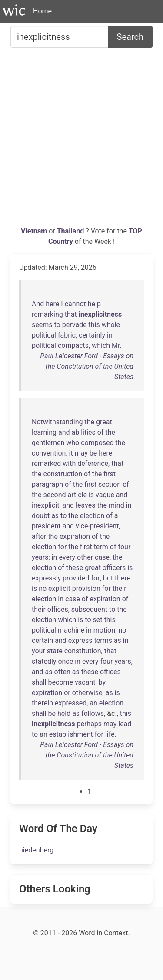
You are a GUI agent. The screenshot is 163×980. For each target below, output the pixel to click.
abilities (84, 432)
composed (97, 443)
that (71, 314)
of (101, 432)
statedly (44, 661)
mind (116, 505)
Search (130, 37)
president (46, 526)
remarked (46, 464)
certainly (92, 335)
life (110, 734)
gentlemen (48, 443)
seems (42, 325)
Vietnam (35, 231)
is (91, 495)
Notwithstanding (57, 422)
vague (105, 495)
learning (44, 432)
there (123, 578)
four (124, 547)
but (108, 578)
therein (42, 703)
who (73, 443)
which (101, 346)
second (55, 495)
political (44, 335)
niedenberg (36, 850)
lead (125, 724)
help (94, 304)
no (43, 588)
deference (93, 464)
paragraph (47, 484)
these (75, 568)
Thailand (71, 231)
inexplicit (45, 505)
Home (42, 11)
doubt (41, 516)
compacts (73, 346)
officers (114, 568)
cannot (75, 304)
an (93, 703)
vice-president (97, 526)
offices (58, 609)
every (67, 557)
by (102, 682)
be (93, 453)
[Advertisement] (81, 140)
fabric (67, 335)
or (67, 693)
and (64, 432)
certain (42, 641)
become (61, 682)
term (101, 547)
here (52, 304)
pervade (75, 325)
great (104, 422)
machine (71, 630)
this (94, 325)
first (110, 474)
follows (93, 713)
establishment (71, 734)
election (92, 516)
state (55, 651)
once (65, 661)
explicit (59, 588)
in (110, 335)
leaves (85, 505)
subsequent (89, 609)
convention (49, 453)
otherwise (87, 693)
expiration (75, 536)
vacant (85, 682)
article (77, 495)
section (110, 484)
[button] (152, 11)
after (39, 536)
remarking (47, 314)
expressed (71, 703)
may (81, 453)
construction (63, 474)
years (40, 557)
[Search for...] (59, 37)
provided (76, 578)
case (102, 557)
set (97, 620)
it (71, 453)
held (64, 713)
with (69, 464)
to (57, 325)
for (62, 547)
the (89, 422)
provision (86, 588)
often (62, 672)
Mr (116, 346)
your (38, 651)
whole (111, 325)
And (38, 304)
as (55, 516)
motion (104, 630)
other (85, 557)
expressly (46, 578)
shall (39, 682)
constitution (83, 651)
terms (103, 641)
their (120, 588)
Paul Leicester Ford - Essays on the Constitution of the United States (87, 366)
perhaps (89, 724)
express (80, 641)
